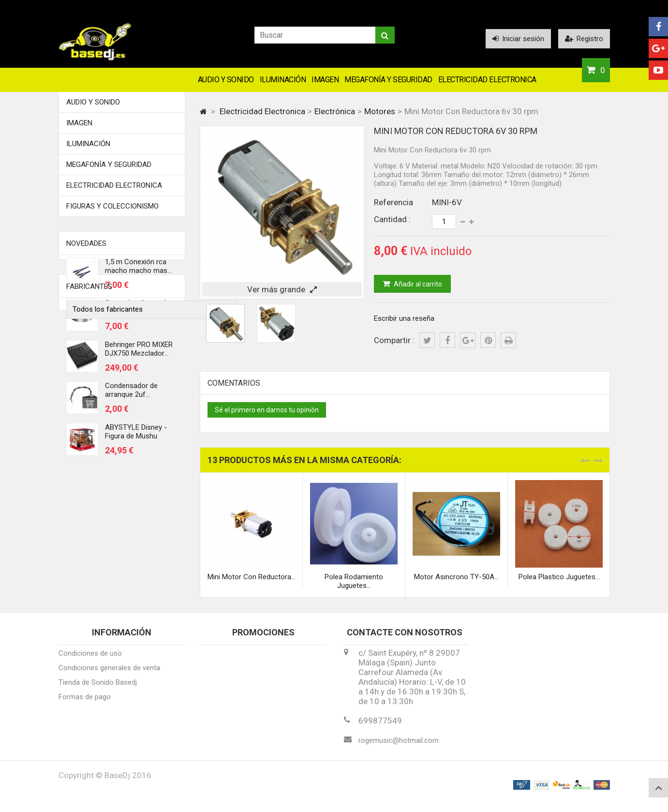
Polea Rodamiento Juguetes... (354, 581)
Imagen (325, 80)
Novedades (86, 243)
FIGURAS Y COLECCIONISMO (112, 206)
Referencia (393, 202)
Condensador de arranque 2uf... (131, 395)
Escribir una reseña (404, 318)
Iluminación (283, 80)
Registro (584, 39)
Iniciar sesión (518, 39)
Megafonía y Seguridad (388, 80)
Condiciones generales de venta (109, 675)
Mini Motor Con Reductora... (252, 577)
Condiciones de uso (90, 660)
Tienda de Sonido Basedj (98, 689)
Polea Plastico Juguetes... (559, 577)
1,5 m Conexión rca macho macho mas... (138, 271)
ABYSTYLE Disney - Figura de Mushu (136, 436)
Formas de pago (85, 704)
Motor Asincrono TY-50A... (456, 577)
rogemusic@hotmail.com (399, 747)
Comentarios (234, 383)
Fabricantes (89, 496)
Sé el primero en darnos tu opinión (267, 410)
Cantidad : (392, 219)
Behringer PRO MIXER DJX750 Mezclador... (139, 354)
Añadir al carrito (417, 284)
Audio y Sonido (226, 80)
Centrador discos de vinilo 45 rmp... (137, 313)
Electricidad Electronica (487, 80)
